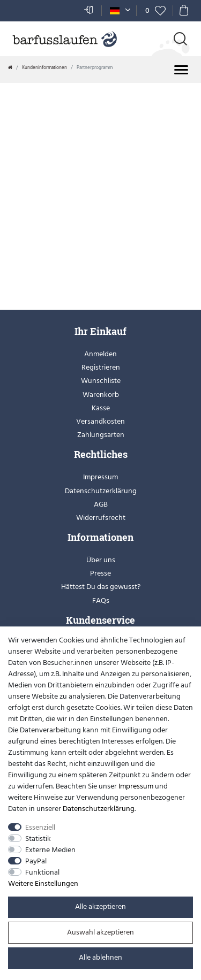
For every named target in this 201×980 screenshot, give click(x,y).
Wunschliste (101, 381)
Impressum (100, 477)
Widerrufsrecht (101, 518)
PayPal (36, 861)
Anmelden (100, 354)
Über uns (101, 560)
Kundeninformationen (44, 67)
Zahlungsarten (101, 435)
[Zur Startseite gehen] (10, 67)
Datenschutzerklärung (101, 491)
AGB (101, 504)
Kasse (101, 408)
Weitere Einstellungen (43, 883)
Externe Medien (50, 850)
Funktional (42, 872)
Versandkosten (100, 421)
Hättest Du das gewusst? (101, 587)
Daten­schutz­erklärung (99, 809)
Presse (100, 573)
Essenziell (40, 827)
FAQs (101, 600)
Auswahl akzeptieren (100, 932)
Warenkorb (101, 395)
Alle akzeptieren (100, 906)
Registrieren (101, 367)
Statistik (38, 839)
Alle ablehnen (100, 957)
